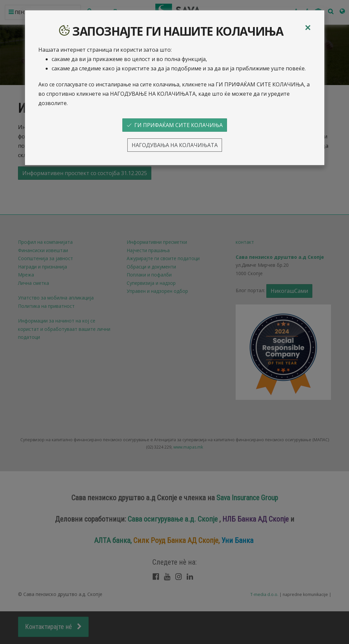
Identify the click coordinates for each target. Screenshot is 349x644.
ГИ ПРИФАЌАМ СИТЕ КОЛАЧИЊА (175, 125)
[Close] (308, 28)
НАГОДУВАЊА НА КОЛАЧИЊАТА (175, 145)
